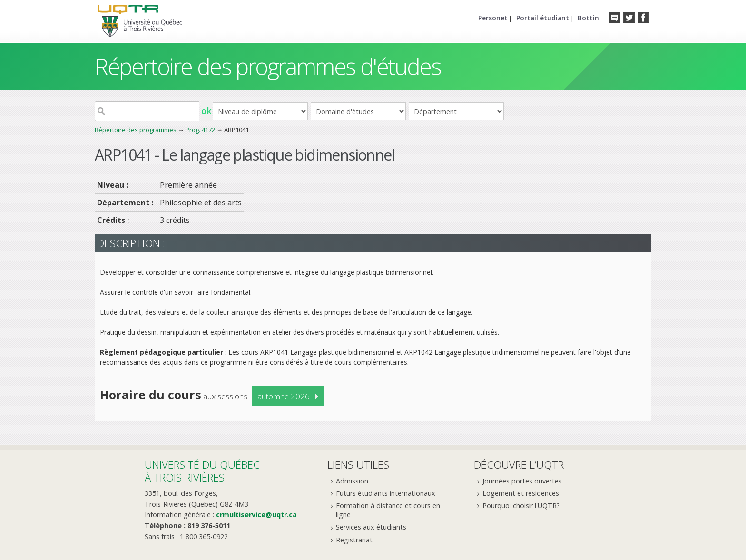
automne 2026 (284, 396)
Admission (352, 481)
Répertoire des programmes (136, 130)
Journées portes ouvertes (522, 481)
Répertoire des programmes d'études (268, 66)
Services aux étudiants (371, 527)
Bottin (588, 18)
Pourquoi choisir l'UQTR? (521, 506)
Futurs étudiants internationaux (386, 493)
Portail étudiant (543, 18)
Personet (493, 18)
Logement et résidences (521, 493)
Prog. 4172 (200, 130)
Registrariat (354, 540)
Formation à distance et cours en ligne (388, 510)
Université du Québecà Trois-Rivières (202, 471)
